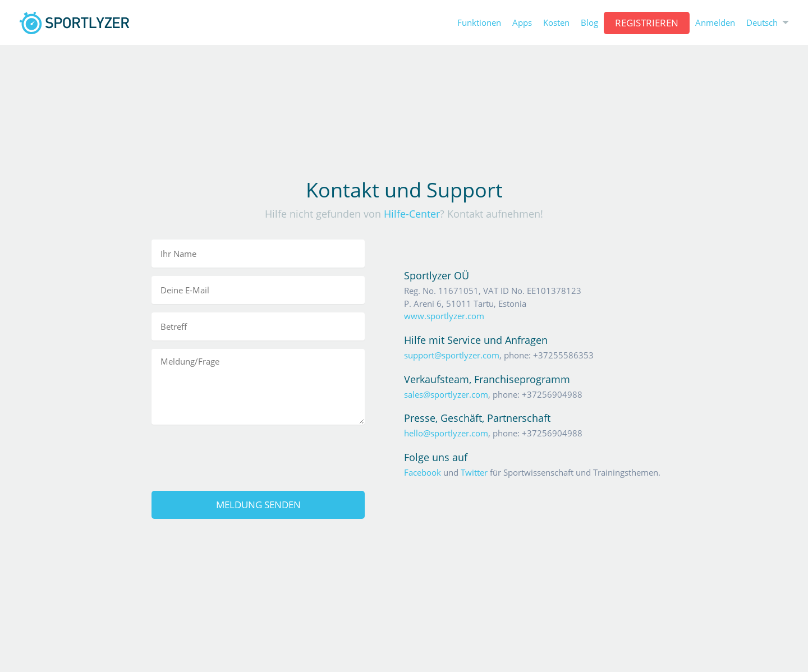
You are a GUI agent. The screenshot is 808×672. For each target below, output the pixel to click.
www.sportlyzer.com (444, 316)
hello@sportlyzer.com (446, 433)
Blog (589, 23)
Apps (522, 23)
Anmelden (715, 23)
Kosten (556, 23)
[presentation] (258, 455)
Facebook (423, 472)
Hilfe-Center (412, 213)
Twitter (474, 472)
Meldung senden (258, 505)
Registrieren (647, 23)
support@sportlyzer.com (452, 355)
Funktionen (479, 23)
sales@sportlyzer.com (446, 394)
